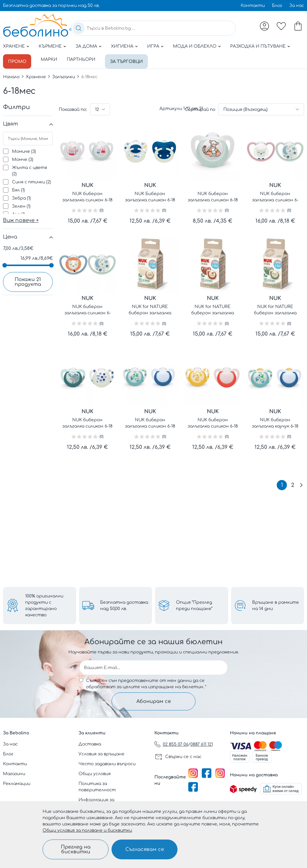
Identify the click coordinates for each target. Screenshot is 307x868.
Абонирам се (154, 701)
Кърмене (50, 46)
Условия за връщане (101, 754)
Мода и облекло (195, 46)
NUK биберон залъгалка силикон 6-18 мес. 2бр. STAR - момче (150, 422)
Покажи (28, 281)
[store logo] (37, 25)
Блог (277, 6)
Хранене (14, 46)
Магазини (14, 774)
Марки (51, 59)
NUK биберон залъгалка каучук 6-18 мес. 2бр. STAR (275, 422)
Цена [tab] (10, 236)
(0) (101, 209)
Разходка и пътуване (258, 46)
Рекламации (17, 784)
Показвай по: (73, 108)
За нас (297, 6)
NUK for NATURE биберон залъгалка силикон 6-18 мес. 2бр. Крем (150, 309)
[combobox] (153, 28)
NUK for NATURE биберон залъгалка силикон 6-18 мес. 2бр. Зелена (275, 309)
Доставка (90, 744)
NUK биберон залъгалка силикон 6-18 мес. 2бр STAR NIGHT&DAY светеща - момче (88, 422)
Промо (18, 59)
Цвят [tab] (10, 123)
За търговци (129, 59)
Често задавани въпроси (107, 764)
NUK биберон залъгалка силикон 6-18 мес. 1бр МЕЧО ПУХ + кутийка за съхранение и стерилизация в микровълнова (213, 196)
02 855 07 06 (176, 744)
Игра (153, 46)
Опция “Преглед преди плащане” (194, 606)
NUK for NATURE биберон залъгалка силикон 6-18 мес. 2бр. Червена (213, 309)
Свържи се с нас (183, 757)
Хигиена (122, 46)
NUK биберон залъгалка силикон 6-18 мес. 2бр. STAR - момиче (213, 422)
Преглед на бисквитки (76, 849)
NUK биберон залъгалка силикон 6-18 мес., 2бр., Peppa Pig (87, 196)
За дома (86, 46)
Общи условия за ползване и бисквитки (87, 830)
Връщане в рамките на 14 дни (276, 606)
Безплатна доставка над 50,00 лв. (124, 606)
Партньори (83, 59)
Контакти (253, 6)
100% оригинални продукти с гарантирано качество (44, 606)
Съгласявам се (145, 849)
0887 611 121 (202, 744)
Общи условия (95, 774)
